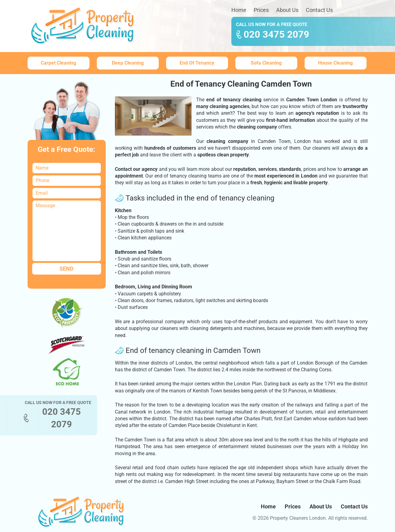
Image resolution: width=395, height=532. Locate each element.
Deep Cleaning (128, 63)
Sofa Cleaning (266, 63)
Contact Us (319, 10)
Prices (261, 10)
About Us (287, 10)
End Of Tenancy (197, 63)
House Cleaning (335, 63)
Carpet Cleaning (58, 63)
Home (239, 10)
